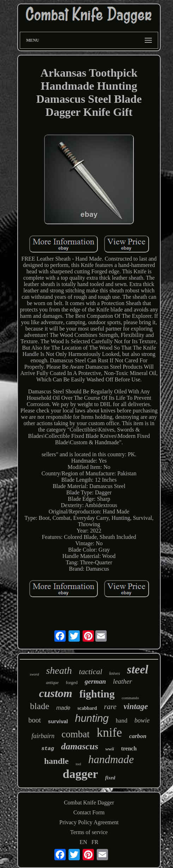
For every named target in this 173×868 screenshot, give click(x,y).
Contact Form (89, 812)
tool (78, 764)
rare (110, 707)
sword (34, 674)
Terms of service (89, 832)
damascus (80, 746)
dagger (80, 774)
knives (115, 673)
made (63, 708)
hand (122, 721)
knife (109, 733)
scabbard (87, 708)
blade (40, 706)
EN (83, 842)
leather (123, 681)
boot (35, 720)
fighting (97, 694)
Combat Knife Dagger (89, 802)
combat (75, 734)
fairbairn (43, 736)
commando (130, 698)
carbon (138, 736)
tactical (91, 671)
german (95, 681)
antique (52, 683)
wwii (110, 749)
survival (58, 721)
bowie (142, 720)
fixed (110, 778)
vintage (136, 706)
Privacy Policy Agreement (89, 822)
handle (56, 761)
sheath (59, 670)
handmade (111, 759)
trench (129, 748)
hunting (92, 718)
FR (95, 842)
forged (72, 682)
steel (138, 670)
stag (48, 749)
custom (55, 693)
